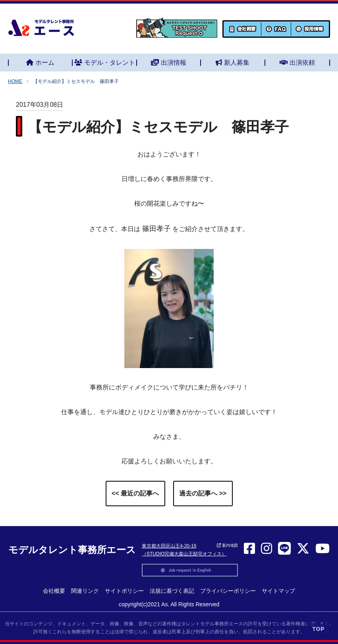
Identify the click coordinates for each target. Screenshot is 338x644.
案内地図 (227, 545)
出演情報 (169, 63)
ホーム (40, 63)
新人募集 (233, 63)
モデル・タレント (105, 63)
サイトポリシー (124, 591)
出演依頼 (297, 63)
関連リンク (85, 591)
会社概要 (54, 591)
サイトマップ (278, 591)
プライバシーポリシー (228, 591)
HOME (15, 81)
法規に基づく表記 (172, 591)
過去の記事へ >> (203, 493)
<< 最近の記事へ (135, 493)
